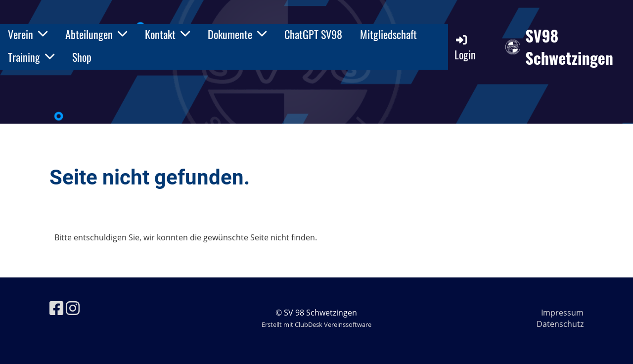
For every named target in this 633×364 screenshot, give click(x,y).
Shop (82, 57)
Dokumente (237, 34)
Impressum (562, 313)
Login (465, 48)
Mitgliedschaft (388, 34)
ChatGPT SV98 (313, 34)
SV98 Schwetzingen (569, 47)
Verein (28, 34)
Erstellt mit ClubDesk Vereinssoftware (316, 324)
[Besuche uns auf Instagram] (73, 308)
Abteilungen (96, 34)
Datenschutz (560, 324)
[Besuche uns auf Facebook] (56, 308)
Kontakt (167, 34)
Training (31, 57)
